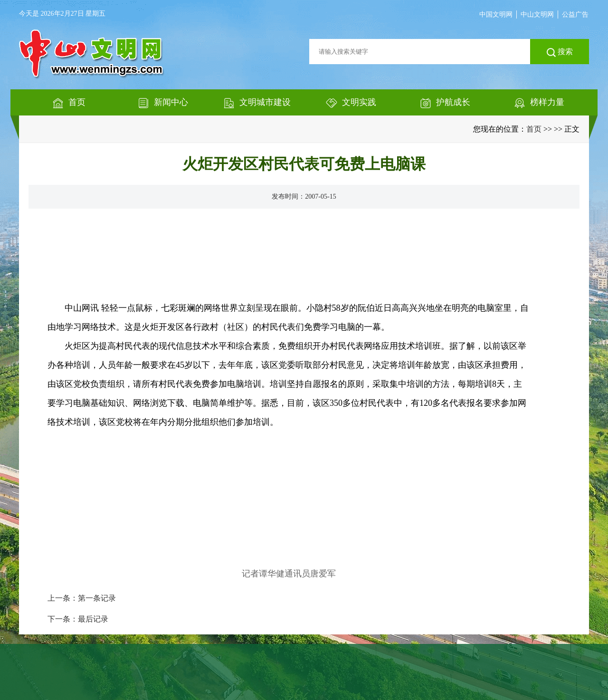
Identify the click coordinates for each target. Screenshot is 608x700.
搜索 (560, 52)
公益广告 (575, 14)
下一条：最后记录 (78, 619)
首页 (534, 129)
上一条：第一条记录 (82, 598)
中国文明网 (496, 14)
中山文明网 (537, 14)
